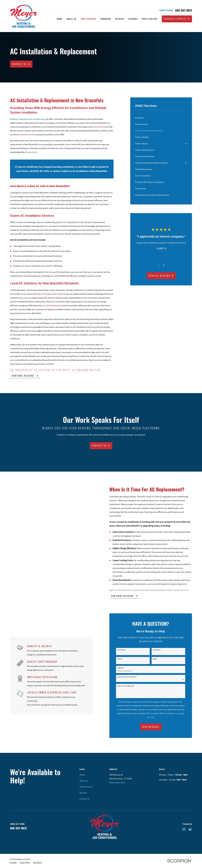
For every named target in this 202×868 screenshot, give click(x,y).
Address (124, 668)
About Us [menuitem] (71, 19)
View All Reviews (161, 276)
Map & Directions (117, 782)
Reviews (83, 793)
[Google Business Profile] (190, 829)
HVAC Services (86, 787)
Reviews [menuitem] (120, 19)
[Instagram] (184, 829)
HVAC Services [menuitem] (88, 19)
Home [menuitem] (60, 19)
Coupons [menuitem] (133, 19)
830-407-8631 (184, 10)
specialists (99, 127)
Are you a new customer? (131, 677)
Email (159, 659)
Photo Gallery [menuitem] (150, 19)
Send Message (155, 727)
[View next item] (164, 265)
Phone (124, 659)
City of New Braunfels (52, 306)
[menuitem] (161, 118)
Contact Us (21, 64)
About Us (84, 781)
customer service (27, 135)
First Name (125, 650)
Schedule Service (177, 19)
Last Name (161, 650)
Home (82, 775)
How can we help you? (130, 686)
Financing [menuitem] (106, 19)
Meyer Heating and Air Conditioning (52, 294)
